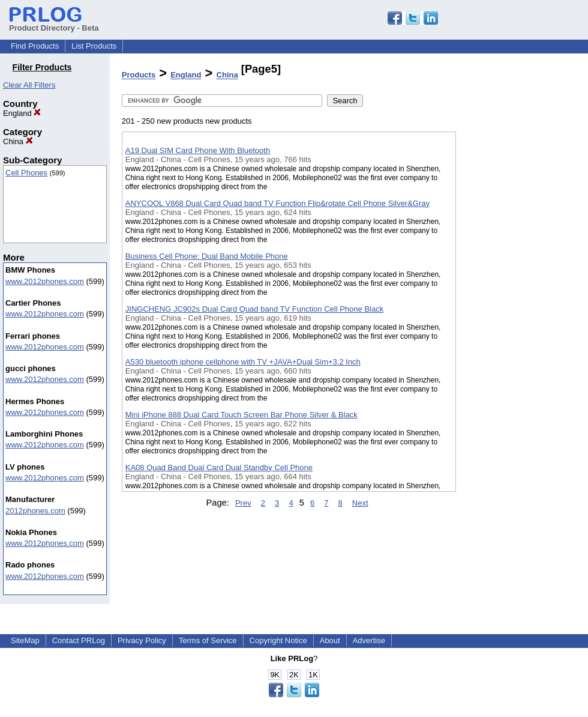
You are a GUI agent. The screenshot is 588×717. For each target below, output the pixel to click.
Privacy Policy (142, 640)
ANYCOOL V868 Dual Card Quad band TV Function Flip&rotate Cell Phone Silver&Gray (277, 203)
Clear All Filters (29, 85)
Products (139, 75)
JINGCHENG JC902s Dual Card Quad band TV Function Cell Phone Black (254, 309)
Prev (243, 503)
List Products (94, 46)
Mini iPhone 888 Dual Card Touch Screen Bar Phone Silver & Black (241, 415)
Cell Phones (26, 173)
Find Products (35, 46)
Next (360, 503)
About (330, 640)
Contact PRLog (79, 640)
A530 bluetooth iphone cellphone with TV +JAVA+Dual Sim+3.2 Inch (243, 362)
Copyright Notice (278, 640)
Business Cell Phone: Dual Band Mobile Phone (207, 256)
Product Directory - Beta (54, 23)
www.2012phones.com (45, 281)
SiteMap (25, 640)
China (18, 141)
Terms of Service (208, 640)
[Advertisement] (516, 312)
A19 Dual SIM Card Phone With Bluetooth (198, 150)
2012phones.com (35, 511)
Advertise (369, 640)
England (22, 113)
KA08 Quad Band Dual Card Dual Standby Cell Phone (219, 467)
